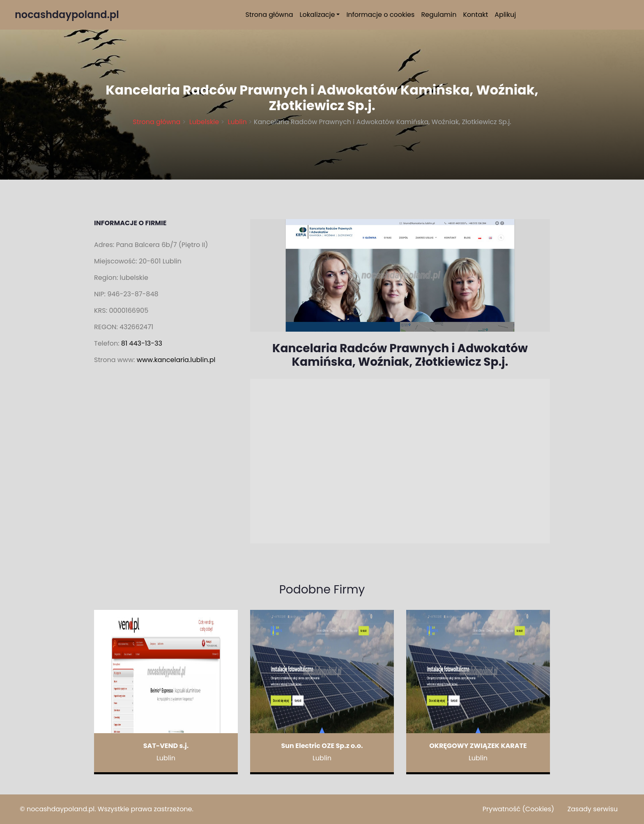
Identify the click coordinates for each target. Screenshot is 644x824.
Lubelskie (204, 122)
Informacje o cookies (380, 15)
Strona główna (269, 15)
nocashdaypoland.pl (61, 809)
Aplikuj (505, 15)
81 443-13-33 (142, 343)
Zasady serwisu (592, 809)
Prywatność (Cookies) (519, 809)
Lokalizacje (317, 15)
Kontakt (476, 15)
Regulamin (439, 15)
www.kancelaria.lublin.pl (176, 360)
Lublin (237, 122)
